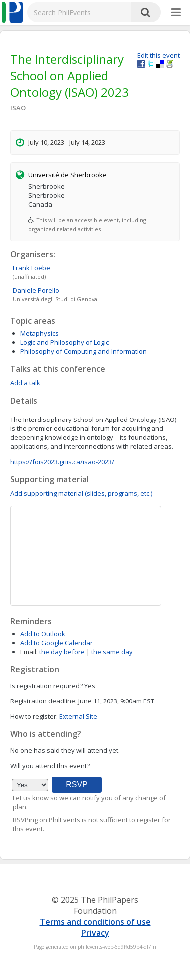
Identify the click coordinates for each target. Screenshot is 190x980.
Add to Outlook (43, 634)
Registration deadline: (44, 701)
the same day (112, 652)
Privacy (95, 933)
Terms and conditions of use (95, 922)
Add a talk (25, 383)
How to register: (34, 716)
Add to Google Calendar (57, 643)
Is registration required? (47, 686)
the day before (62, 652)
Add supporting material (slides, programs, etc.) (81, 493)
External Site (78, 716)
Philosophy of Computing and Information (84, 351)
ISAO (18, 108)
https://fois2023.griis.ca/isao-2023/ (62, 462)
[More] (176, 13)
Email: (29, 652)
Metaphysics (40, 333)
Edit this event (158, 55)
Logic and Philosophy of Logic (65, 342)
